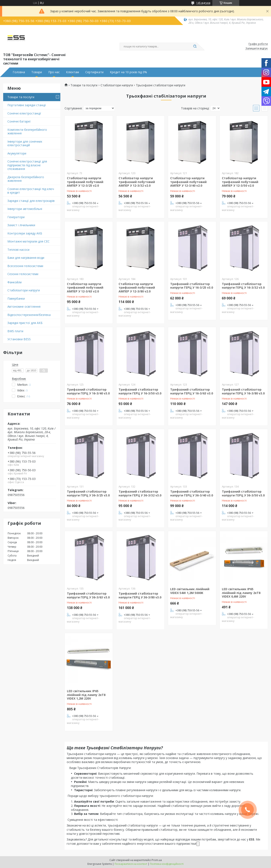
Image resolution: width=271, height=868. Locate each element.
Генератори (16, 217)
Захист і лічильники (21, 225)
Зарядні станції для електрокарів (31, 201)
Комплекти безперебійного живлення (27, 132)
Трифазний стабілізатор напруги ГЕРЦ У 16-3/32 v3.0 (243, 286)
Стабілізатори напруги (24, 290)
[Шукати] (195, 47)
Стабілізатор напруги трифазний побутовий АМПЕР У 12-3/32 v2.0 (137, 182)
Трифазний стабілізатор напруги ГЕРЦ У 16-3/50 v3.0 (140, 391)
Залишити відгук (257, 48)
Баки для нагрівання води (26, 258)
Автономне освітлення (24, 307)
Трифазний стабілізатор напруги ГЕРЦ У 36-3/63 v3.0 (88, 595)
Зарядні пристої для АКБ (25, 323)
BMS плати (15, 331)
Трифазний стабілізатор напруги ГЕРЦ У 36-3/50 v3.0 (243, 493)
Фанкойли (15, 282)
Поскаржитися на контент (131, 864)
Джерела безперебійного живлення (26, 179)
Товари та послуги (21, 97)
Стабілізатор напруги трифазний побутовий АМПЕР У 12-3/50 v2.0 (240, 182)
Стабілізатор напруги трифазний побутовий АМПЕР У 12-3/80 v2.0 (137, 288)
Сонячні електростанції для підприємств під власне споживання (27, 165)
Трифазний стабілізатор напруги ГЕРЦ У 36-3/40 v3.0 (192, 493)
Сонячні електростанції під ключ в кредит (31, 191)
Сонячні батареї (19, 121)
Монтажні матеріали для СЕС (28, 241)
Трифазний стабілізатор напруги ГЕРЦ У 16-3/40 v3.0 (88, 391)
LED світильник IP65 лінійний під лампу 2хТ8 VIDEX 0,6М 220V (241, 593)
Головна (19, 72)
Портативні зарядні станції (27, 105)
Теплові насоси (18, 250)
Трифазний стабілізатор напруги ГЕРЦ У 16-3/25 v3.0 (192, 286)
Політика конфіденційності (167, 864)
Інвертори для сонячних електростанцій (25, 143)
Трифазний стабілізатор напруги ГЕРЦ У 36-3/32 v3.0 (140, 493)
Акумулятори (17, 153)
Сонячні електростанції (24, 113)
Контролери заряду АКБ (25, 233)
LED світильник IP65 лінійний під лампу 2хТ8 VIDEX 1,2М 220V (86, 695)
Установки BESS (19, 339)
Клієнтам (73, 72)
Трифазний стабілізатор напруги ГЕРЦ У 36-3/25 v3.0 (88, 493)
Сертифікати (94, 72)
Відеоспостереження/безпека (29, 315)
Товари (37, 72)
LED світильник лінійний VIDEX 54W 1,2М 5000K (190, 591)
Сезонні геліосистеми (23, 274)
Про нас (54, 72)
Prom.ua (157, 860)
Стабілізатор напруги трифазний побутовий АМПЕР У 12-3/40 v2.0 (188, 182)
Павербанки (16, 298)
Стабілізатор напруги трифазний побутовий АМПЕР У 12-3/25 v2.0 (85, 182)
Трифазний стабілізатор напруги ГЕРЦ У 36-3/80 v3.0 (140, 595)
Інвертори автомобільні (25, 209)
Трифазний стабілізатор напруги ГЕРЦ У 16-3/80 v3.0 (243, 391)
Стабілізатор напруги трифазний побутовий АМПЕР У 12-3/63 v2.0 (85, 288)
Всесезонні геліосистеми (25, 266)
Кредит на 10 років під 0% (128, 72)
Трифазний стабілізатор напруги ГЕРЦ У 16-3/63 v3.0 (192, 391)
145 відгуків (203, 3)
